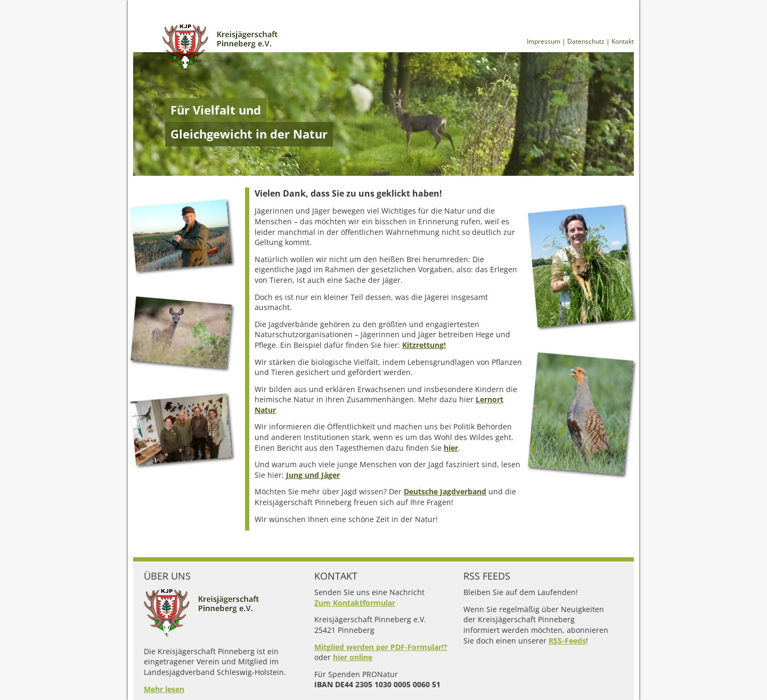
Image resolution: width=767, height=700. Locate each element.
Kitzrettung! (424, 345)
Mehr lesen (164, 689)
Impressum (544, 41)
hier (451, 448)
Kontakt (623, 41)
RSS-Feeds (567, 641)
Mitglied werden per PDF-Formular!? (381, 647)
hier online (353, 657)
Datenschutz (586, 41)
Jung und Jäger (313, 475)
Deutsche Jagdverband (445, 491)
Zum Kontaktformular (355, 603)
